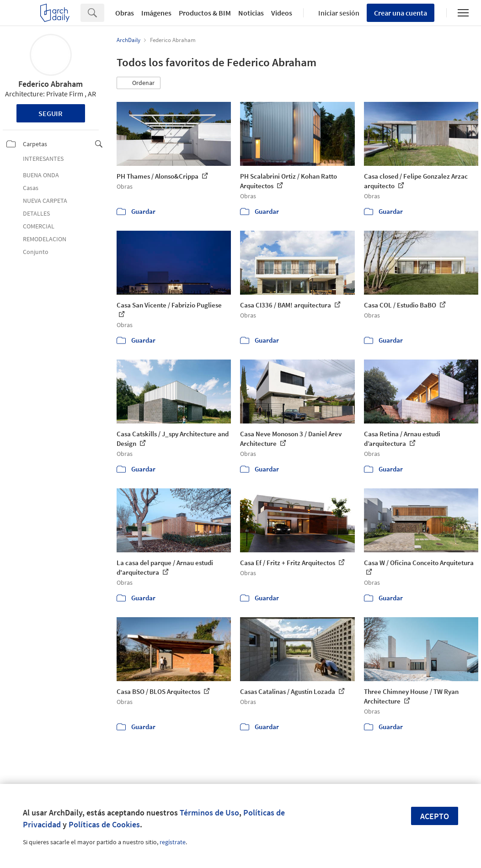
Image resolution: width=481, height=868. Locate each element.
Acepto (435, 816)
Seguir (51, 113)
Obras (125, 13)
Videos (282, 13)
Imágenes (156, 13)
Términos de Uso (209, 812)
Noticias (251, 13)
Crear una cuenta (401, 13)
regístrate (173, 842)
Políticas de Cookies (104, 824)
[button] (139, 83)
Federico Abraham (51, 84)
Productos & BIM (205, 13)
